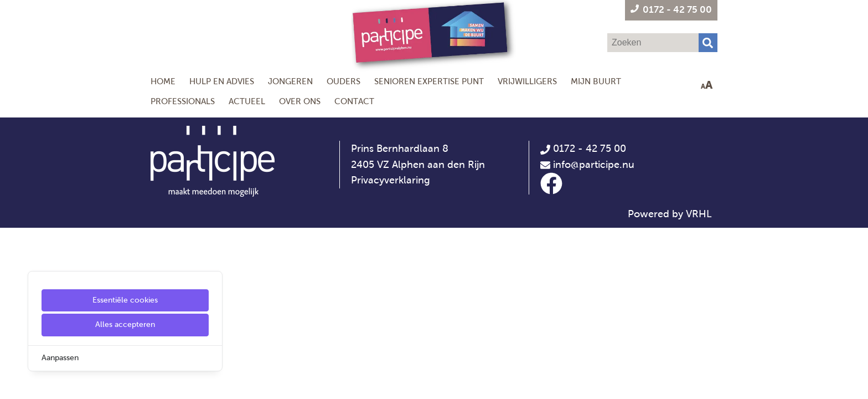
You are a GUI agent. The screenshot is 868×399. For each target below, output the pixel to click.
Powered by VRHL (670, 214)
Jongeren (290, 81)
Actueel (247, 101)
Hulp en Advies (222, 81)
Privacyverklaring (391, 180)
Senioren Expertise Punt (429, 81)
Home (163, 81)
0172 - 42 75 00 (583, 149)
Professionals (183, 101)
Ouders (343, 81)
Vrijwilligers (527, 81)
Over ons (300, 101)
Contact (354, 101)
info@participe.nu (594, 165)
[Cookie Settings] (13, 383)
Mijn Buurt (596, 81)
